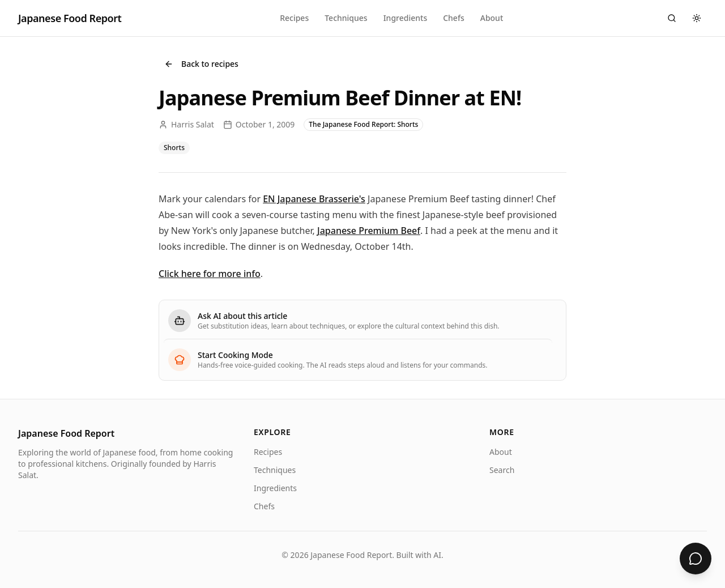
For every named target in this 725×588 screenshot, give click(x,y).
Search (502, 470)
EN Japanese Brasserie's (314, 199)
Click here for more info (210, 274)
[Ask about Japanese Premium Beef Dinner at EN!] (696, 559)
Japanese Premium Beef (369, 231)
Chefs (454, 18)
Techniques (346, 18)
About (492, 18)
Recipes (294, 18)
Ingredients (406, 18)
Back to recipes (201, 64)
